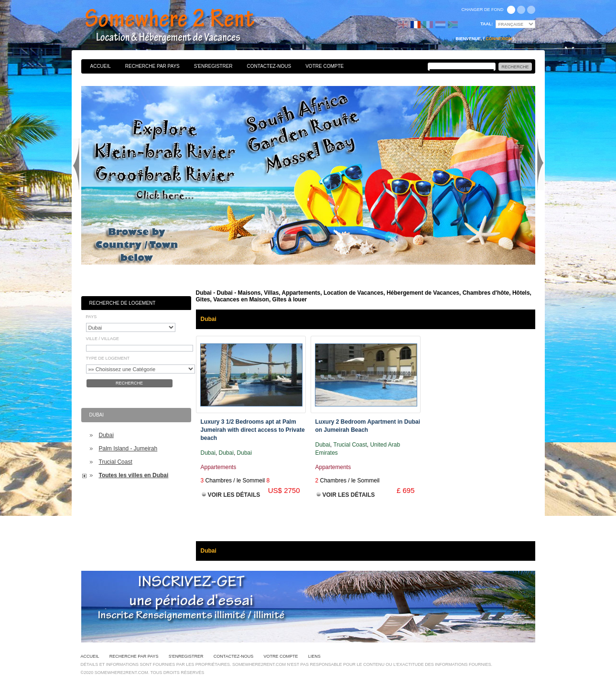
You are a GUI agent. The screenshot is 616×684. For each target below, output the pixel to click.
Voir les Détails (234, 495)
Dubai (106, 435)
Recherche (129, 383)
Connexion (499, 39)
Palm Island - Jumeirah (128, 449)
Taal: (486, 24)
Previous (76, 164)
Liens (314, 656)
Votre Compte (324, 66)
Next (540, 164)
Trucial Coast (116, 462)
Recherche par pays (152, 66)
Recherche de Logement (123, 303)
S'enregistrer (213, 66)
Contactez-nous (269, 66)
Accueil (101, 66)
